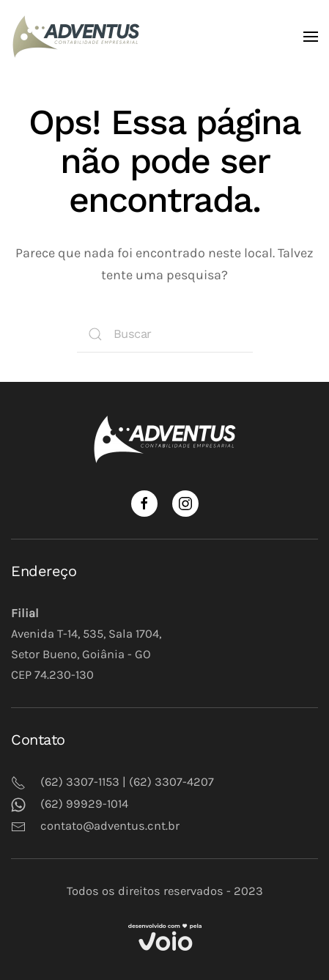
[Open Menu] (311, 37)
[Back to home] (80, 37)
